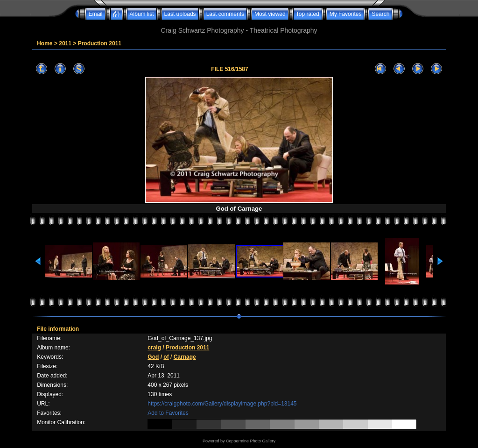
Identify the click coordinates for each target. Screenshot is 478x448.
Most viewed (270, 14)
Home (45, 43)
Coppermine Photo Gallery (251, 441)
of (166, 357)
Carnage (185, 357)
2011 (65, 43)
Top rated (308, 14)
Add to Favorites (168, 413)
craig (154, 348)
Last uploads (180, 14)
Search (380, 14)
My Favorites (346, 14)
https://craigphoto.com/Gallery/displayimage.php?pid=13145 (222, 404)
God (153, 357)
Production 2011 (100, 43)
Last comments (225, 14)
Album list (142, 14)
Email (96, 14)
